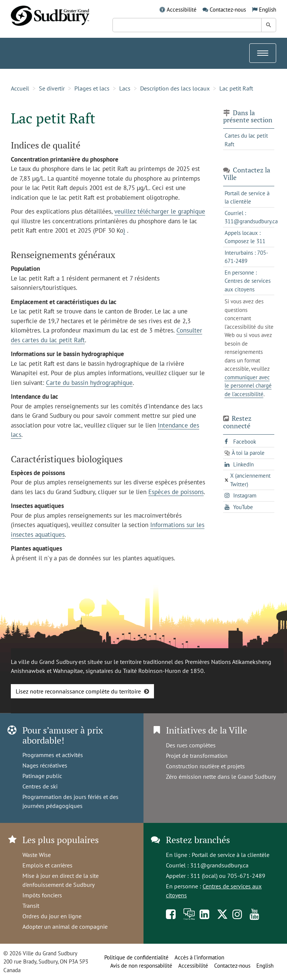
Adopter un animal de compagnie (65, 927)
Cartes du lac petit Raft (246, 140)
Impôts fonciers (42, 895)
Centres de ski (40, 786)
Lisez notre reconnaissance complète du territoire (78, 691)
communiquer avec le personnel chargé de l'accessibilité (248, 386)
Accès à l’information (199, 957)
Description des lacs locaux (175, 88)
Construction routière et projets (205, 766)
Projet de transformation (197, 756)
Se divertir (52, 88)
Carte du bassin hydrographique (89, 383)
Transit (31, 906)
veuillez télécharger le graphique (160, 211)
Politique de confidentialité (136, 957)
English (268, 10)
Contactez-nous (228, 10)
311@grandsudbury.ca (219, 865)
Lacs (125, 88)
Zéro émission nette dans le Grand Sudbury (221, 777)
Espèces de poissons (176, 492)
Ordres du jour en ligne (52, 916)
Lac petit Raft (236, 88)
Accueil (20, 88)
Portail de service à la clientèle (231, 855)
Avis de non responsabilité (141, 966)
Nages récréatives (45, 765)
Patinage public (42, 776)
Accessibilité (182, 10)
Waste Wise (37, 855)
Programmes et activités (53, 755)
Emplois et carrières (47, 865)
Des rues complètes (191, 745)
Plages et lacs (92, 88)
